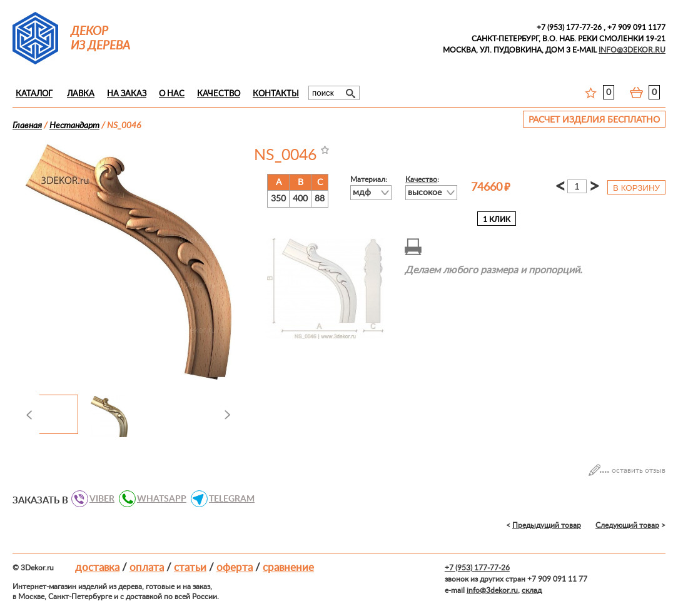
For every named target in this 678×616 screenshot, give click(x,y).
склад (532, 590)
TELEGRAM (228, 499)
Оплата (147, 568)
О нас (172, 94)
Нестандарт (74, 126)
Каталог (34, 94)
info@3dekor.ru (492, 590)
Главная (27, 126)
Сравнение (288, 568)
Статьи (190, 568)
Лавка (81, 94)
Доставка (97, 568)
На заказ (127, 94)
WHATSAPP (158, 499)
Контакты (276, 94)
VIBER (99, 499)
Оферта (235, 568)
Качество (219, 94)
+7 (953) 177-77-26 (569, 28)
